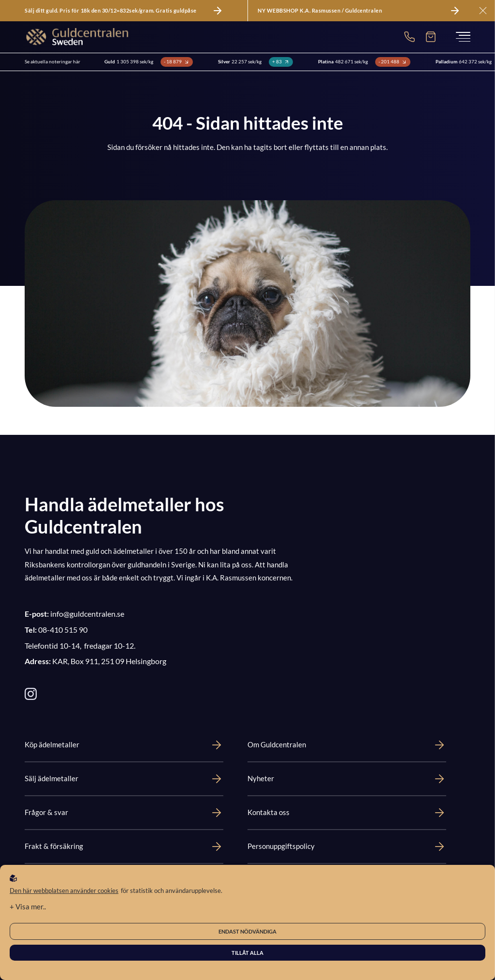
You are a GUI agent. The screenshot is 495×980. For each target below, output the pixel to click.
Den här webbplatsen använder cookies (64, 891)
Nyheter (347, 779)
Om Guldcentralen (347, 745)
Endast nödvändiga (247, 931)
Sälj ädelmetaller (124, 779)
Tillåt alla (247, 953)
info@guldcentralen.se (87, 614)
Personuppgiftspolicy (347, 846)
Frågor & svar (124, 813)
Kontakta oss (347, 813)
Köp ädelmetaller (124, 745)
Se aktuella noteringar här (52, 61)
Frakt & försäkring (124, 846)
